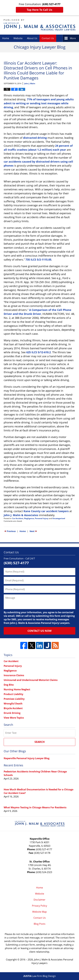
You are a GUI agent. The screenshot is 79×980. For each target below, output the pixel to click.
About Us (32, 38)
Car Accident (18, 518)
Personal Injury (42, 518)
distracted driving (35, 138)
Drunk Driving (12, 713)
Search (40, 742)
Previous (10, 531)
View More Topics (14, 718)
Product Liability (13, 694)
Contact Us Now (39, 631)
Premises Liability (14, 699)
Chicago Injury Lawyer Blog (39, 25)
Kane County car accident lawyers (46, 511)
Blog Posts (40, 924)
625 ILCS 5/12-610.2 (39, 352)
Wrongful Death (13, 704)
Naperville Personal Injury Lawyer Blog (27, 758)
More (73, 38)
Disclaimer (39, 900)
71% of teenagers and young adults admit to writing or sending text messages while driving (39, 103)
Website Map (39, 912)
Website (18, 38)
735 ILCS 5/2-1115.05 (38, 260)
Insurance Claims (14, 675)
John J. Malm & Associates (21, 515)
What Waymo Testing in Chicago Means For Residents (35, 807)
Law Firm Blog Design (40, 976)
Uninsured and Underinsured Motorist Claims (31, 680)
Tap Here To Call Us (39, 10)
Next (33, 531)
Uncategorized (59, 518)
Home (6, 38)
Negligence (29, 518)
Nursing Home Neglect (17, 689)
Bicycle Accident (13, 708)
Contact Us (48, 38)
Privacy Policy (39, 906)
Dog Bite (9, 685)
